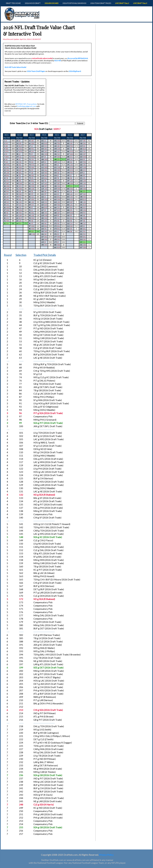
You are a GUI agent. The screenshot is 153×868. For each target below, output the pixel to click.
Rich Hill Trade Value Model (15, 67)
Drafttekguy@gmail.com (27, 106)
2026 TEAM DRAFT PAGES (101, 3)
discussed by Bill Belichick (78, 58)
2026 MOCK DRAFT (33, 3)
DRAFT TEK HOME (13, 3)
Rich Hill (58, 61)
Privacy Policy (106, 855)
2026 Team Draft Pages (36, 71)
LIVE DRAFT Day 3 (140, 3)
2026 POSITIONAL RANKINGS (74, 3)
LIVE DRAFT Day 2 (122, 3)
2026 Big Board (75, 71)
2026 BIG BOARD (52, 3)
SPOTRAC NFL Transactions (26, 104)
